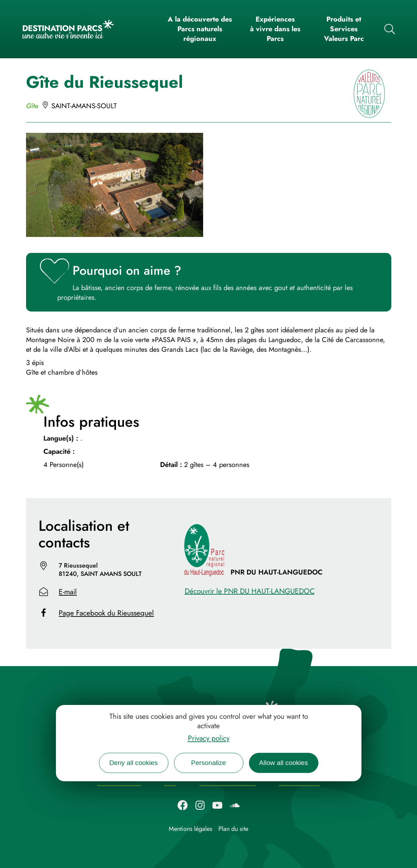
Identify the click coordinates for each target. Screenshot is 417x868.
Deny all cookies (134, 763)
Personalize (208, 763)
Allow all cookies (283, 763)
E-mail (68, 592)
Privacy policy (209, 738)
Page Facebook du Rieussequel (106, 613)
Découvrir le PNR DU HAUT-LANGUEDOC (250, 591)
